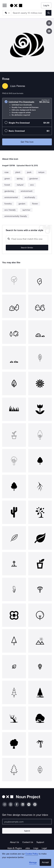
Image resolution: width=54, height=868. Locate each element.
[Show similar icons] (49, 31)
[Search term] (29, 13)
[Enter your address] (27, 822)
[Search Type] (7, 13)
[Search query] (27, 239)
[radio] (27, 108)
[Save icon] (49, 23)
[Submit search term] (49, 13)
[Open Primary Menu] (5, 6)
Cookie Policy (32, 854)
